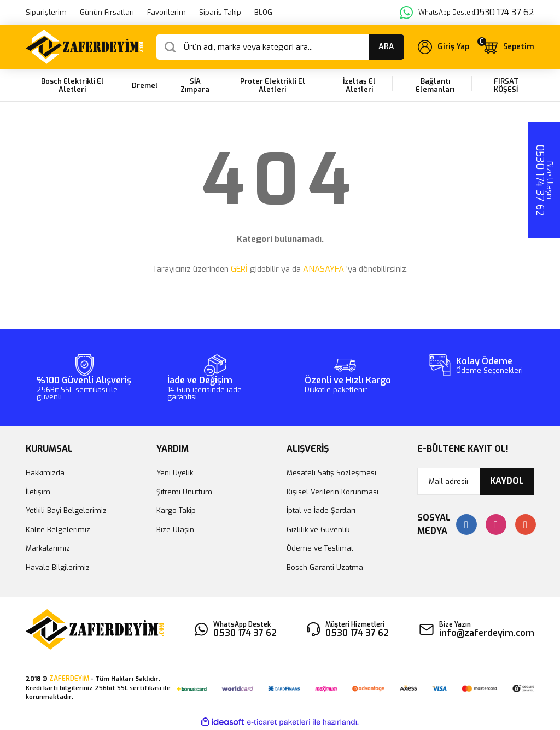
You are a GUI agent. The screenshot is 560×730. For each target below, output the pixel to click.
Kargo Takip (176, 510)
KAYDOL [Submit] (507, 481)
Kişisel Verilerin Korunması (332, 492)
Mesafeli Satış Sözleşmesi (331, 473)
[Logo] (84, 47)
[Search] (280, 47)
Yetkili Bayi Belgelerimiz (66, 510)
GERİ (239, 269)
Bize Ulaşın (175, 530)
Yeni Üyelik (175, 473)
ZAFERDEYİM (69, 679)
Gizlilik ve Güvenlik (318, 530)
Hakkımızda (45, 473)
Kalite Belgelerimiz (58, 530)
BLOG (263, 12)
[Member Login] (444, 47)
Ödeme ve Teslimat (320, 548)
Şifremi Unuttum (184, 492)
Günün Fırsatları (107, 12)
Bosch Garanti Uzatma (325, 567)
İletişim (38, 492)
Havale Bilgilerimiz (58, 567)
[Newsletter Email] (476, 481)
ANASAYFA (323, 269)
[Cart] (508, 46)
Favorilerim (167, 12)
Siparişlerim (46, 12)
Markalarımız (48, 548)
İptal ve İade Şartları (321, 510)
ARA (386, 47)
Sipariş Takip (220, 12)
